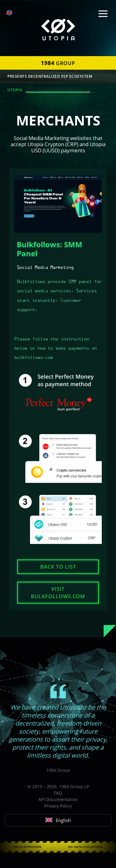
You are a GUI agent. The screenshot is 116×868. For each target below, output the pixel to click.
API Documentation (58, 799)
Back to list (58, 567)
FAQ (58, 793)
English (58, 820)
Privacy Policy (58, 806)
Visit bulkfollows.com (58, 593)
